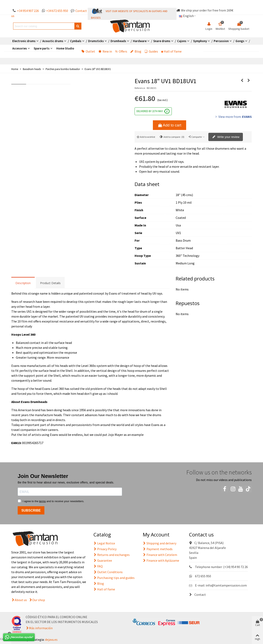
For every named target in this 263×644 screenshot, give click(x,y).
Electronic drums (24, 41)
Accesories (20, 48)
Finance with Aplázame (161, 560)
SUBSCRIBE (31, 510)
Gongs (240, 41)
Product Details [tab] (50, 283)
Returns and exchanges (112, 555)
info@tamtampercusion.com (226, 585)
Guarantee (103, 560)
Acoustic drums (53, 41)
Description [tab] (23, 283)
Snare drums (162, 41)
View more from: (233, 117)
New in (105, 51)
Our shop (39, 600)
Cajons (182, 41)
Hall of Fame (171, 51)
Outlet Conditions (108, 572)
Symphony (200, 41)
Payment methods (158, 549)
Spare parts (42, 48)
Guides (151, 51)
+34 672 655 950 (57, 11)
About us (21, 600)
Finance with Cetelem (160, 555)
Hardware (140, 41)
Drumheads (118, 41)
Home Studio (65, 48)
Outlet (88, 51)
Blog (136, 51)
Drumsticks (96, 41)
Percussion (221, 41)
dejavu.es (51, 639)
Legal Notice (104, 543)
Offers (121, 51)
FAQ (98, 566)
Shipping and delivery (160, 543)
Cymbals (76, 41)
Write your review (226, 137)
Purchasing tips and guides (114, 578)
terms (42, 501)
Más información (41, 628)
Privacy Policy (105, 549)
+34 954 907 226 (28, 11)
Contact (197, 595)
